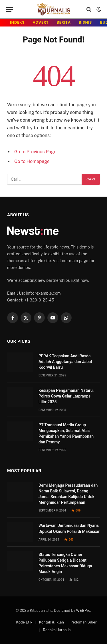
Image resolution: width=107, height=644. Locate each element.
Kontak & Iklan (51, 622)
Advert (41, 22)
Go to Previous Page (35, 152)
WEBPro (83, 611)
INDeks (17, 22)
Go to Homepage (32, 161)
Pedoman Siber (84, 622)
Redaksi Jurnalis (57, 630)
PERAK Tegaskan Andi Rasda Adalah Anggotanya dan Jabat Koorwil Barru (65, 362)
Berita (64, 22)
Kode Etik (24, 622)
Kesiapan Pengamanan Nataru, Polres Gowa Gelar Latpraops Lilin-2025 (66, 396)
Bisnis (85, 22)
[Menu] (9, 9)
